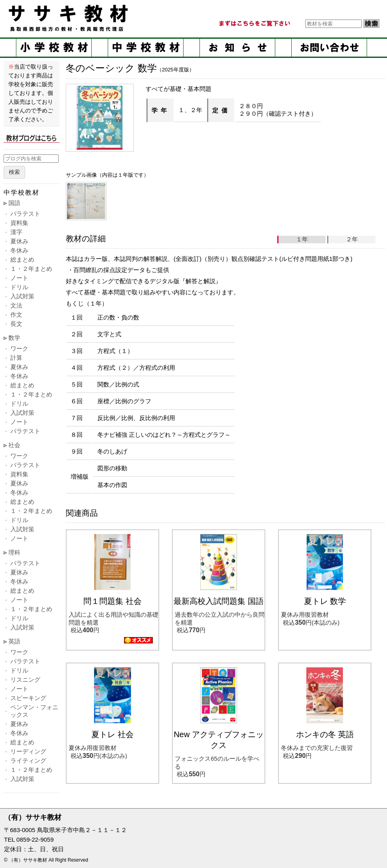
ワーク (19, 348)
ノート (19, 278)
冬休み (19, 250)
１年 (302, 239)
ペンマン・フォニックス (34, 711)
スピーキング (28, 698)
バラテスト (25, 214)
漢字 (16, 232)
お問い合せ (329, 48)
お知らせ (237, 48)
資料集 (19, 223)
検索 (14, 172)
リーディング (28, 751)
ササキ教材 (70, 18)
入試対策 (22, 296)
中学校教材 (146, 48)
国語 (14, 203)
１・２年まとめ (31, 269)
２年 (352, 239)
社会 (14, 445)
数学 (14, 338)
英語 (14, 641)
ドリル (19, 287)
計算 (16, 358)
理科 (14, 552)
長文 (16, 324)
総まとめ (22, 259)
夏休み (19, 241)
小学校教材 (54, 48)
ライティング (28, 760)
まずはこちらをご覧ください (254, 24)
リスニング (25, 680)
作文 (16, 315)
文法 (16, 305)
